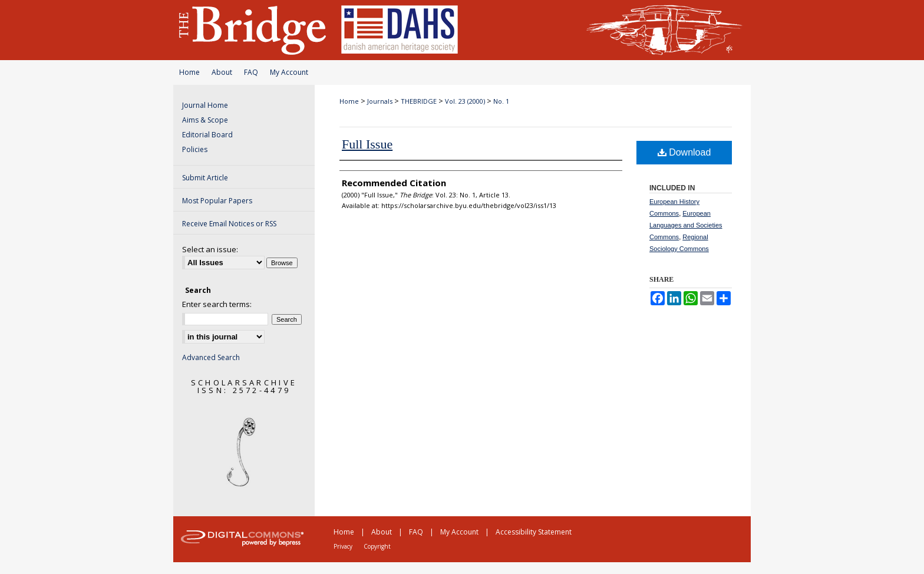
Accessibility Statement (534, 532)
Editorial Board (207, 135)
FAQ (251, 72)
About (222, 72)
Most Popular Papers (217, 201)
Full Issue (367, 144)
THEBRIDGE (419, 101)
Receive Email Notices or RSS (229, 224)
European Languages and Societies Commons (686, 225)
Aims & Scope (205, 120)
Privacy (343, 546)
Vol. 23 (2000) (465, 101)
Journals (380, 101)
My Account (289, 72)
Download (684, 152)
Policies (195, 149)
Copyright (377, 546)
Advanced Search (211, 357)
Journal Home (205, 105)
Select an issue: (210, 249)
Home (189, 72)
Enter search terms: (217, 304)
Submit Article (205, 178)
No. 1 (501, 101)
